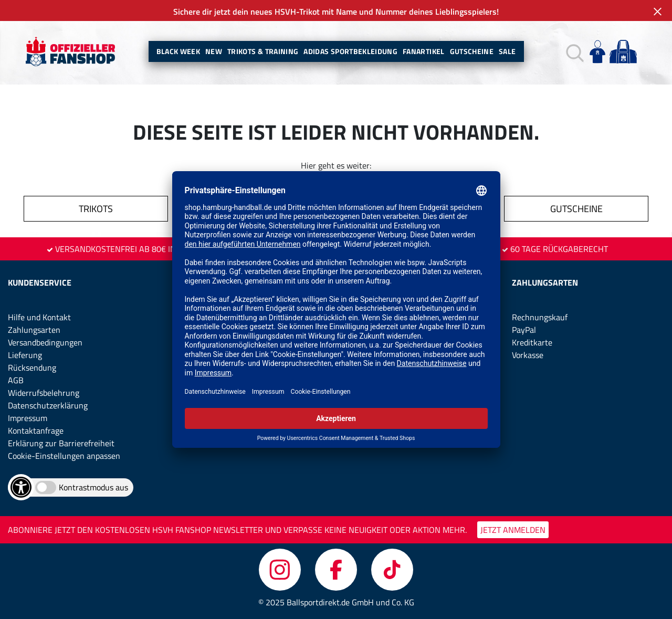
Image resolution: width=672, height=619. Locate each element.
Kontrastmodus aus (93, 487)
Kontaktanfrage (36, 431)
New (214, 51)
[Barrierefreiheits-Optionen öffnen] (21, 487)
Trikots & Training (263, 51)
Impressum (28, 418)
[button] (574, 52)
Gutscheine (472, 51)
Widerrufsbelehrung (44, 393)
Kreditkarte (532, 342)
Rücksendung (32, 368)
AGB (16, 380)
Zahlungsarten (34, 330)
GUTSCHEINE (576, 209)
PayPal (524, 330)
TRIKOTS (96, 209)
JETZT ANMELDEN (513, 530)
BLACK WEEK (178, 51)
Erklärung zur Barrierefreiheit (61, 443)
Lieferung (25, 355)
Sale (507, 51)
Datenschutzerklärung (48, 405)
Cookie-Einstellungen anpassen (64, 456)
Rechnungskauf (540, 317)
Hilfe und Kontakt (39, 317)
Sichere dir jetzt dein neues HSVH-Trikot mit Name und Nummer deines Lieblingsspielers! (336, 12)
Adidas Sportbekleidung (350, 51)
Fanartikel (424, 51)
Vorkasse (528, 355)
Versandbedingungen (45, 342)
